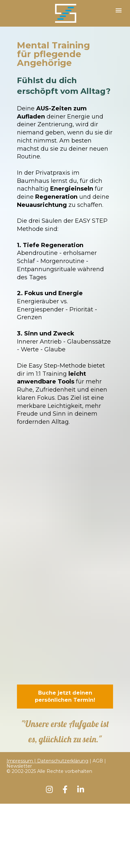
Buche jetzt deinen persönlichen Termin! (65, 696)
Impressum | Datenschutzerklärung (47, 761)
